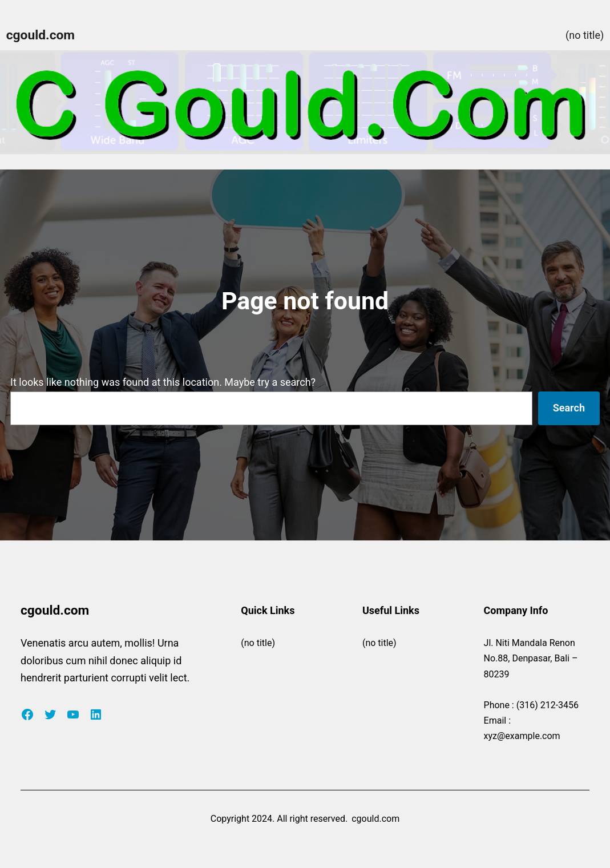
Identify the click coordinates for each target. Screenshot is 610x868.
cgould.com (41, 35)
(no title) (585, 35)
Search (569, 408)
